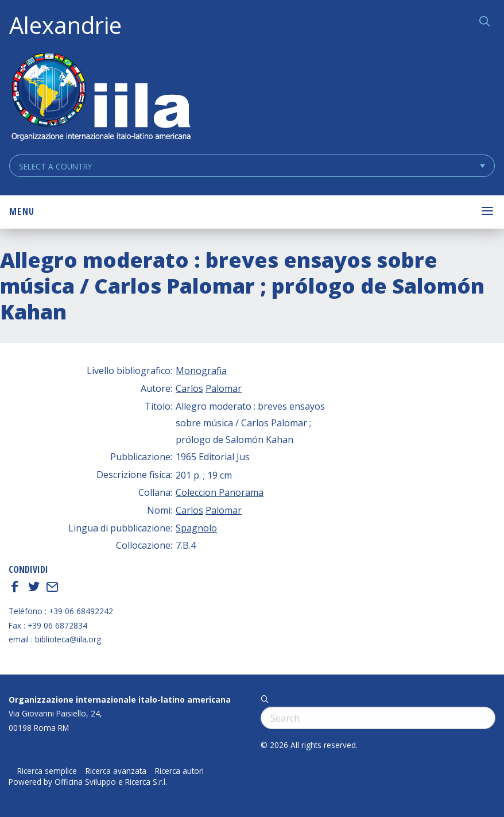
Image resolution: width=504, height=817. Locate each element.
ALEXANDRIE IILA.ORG (100, 98)
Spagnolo (196, 528)
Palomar (224, 388)
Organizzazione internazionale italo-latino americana (120, 700)
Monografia (201, 371)
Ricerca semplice (47, 771)
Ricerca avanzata (116, 771)
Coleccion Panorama (220, 492)
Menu (22, 211)
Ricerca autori (179, 771)
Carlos (189, 388)
